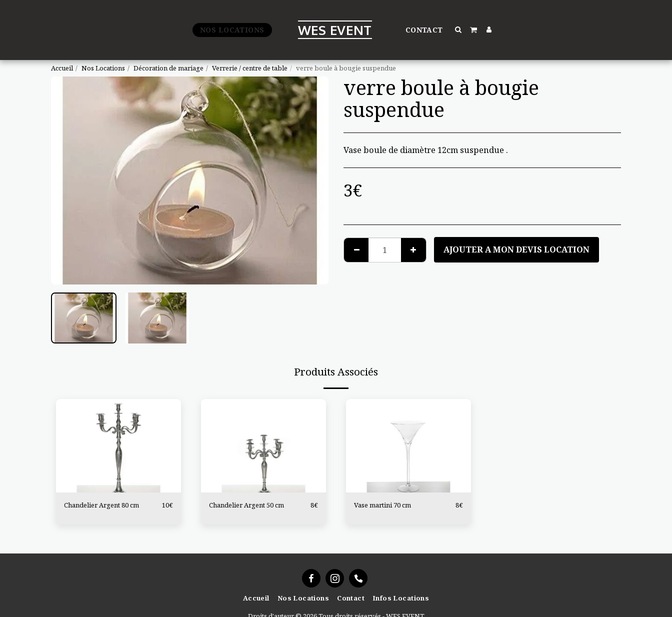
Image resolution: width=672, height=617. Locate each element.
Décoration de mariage (168, 68)
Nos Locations (103, 68)
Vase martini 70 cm (382, 505)
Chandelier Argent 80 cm (101, 505)
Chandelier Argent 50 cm (246, 505)
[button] (459, 29)
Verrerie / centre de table (250, 68)
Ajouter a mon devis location (516, 249)
